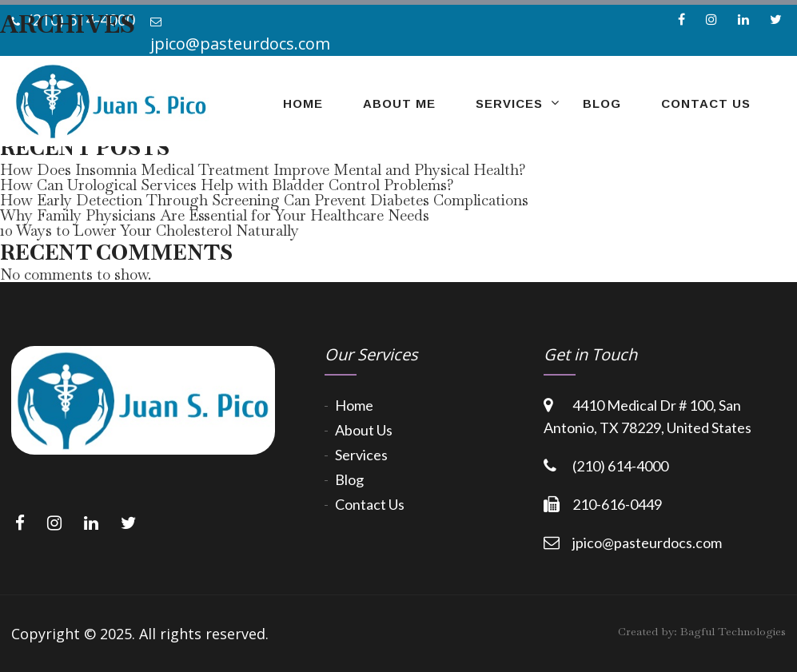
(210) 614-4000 (620, 466)
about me (399, 103)
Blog (602, 103)
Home (354, 405)
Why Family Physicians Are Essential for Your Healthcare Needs (215, 215)
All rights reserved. (204, 634)
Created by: (702, 631)
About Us (364, 430)
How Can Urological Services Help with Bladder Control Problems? (227, 185)
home (303, 103)
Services (509, 103)
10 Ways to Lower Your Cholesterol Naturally (149, 231)
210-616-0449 (617, 504)
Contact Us (706, 103)
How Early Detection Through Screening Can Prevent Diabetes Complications (264, 200)
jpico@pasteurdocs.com (647, 543)
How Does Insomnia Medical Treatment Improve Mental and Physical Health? (263, 170)
